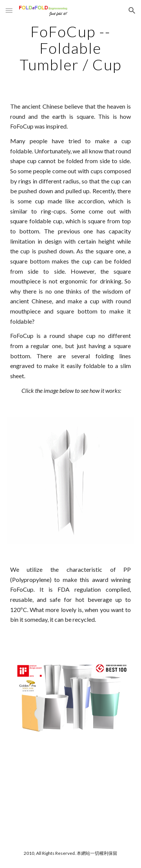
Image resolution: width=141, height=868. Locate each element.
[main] (71, 48)
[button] (9, 10)
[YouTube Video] (71, 794)
